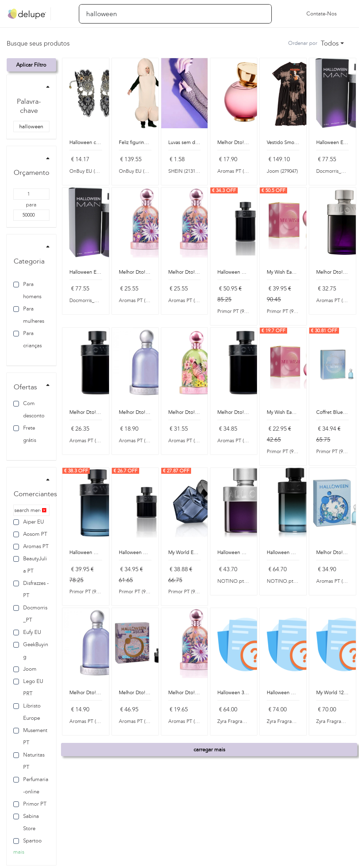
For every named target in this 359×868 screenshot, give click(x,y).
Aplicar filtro (31, 65)
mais (19, 852)
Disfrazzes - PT (31, 589)
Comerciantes (35, 494)
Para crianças (28, 339)
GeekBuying (31, 651)
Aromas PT (31, 546)
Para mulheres (29, 315)
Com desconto (29, 409)
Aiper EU (29, 522)
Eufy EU (27, 632)
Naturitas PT (29, 761)
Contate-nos (321, 14)
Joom (25, 669)
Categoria (29, 261)
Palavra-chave (29, 106)
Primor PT (30, 804)
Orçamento (32, 172)
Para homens (27, 290)
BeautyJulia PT (30, 565)
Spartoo (28, 841)
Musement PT (30, 736)
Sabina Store (26, 822)
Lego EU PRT (28, 687)
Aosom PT (30, 534)
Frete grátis (25, 434)
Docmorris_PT (30, 614)
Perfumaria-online (31, 785)
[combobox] (332, 44)
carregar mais (209, 750)
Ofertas (25, 387)
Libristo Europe (27, 712)
